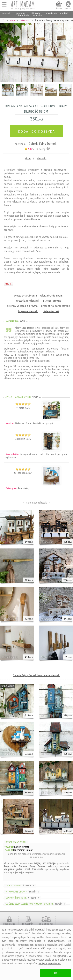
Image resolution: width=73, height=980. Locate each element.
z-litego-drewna (52, 301)
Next (67, 51)
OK (56, 973)
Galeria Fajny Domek (43, 144)
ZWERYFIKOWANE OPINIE (23, 397)
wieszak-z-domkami (52, 296)
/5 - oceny (35, 149)
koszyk (59, 8)
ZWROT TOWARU (20, 886)
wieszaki (41, 158)
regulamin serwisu (28, 925)
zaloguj (68, 8)
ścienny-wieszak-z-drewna (22, 306)
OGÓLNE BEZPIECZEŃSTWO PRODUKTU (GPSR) (36, 904)
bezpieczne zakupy (9, 925)
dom (28, 158)
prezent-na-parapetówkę (55, 306)
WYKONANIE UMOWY (23, 892)
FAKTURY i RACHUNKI (23, 898)
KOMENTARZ (17, 321)
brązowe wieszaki (28, 311)
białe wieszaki (51, 311)
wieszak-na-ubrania (25, 296)
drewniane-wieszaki (28, 301)
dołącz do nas (46, 924)
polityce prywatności (50, 963)
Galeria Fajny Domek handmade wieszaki (37, 675)
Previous (6, 51)
